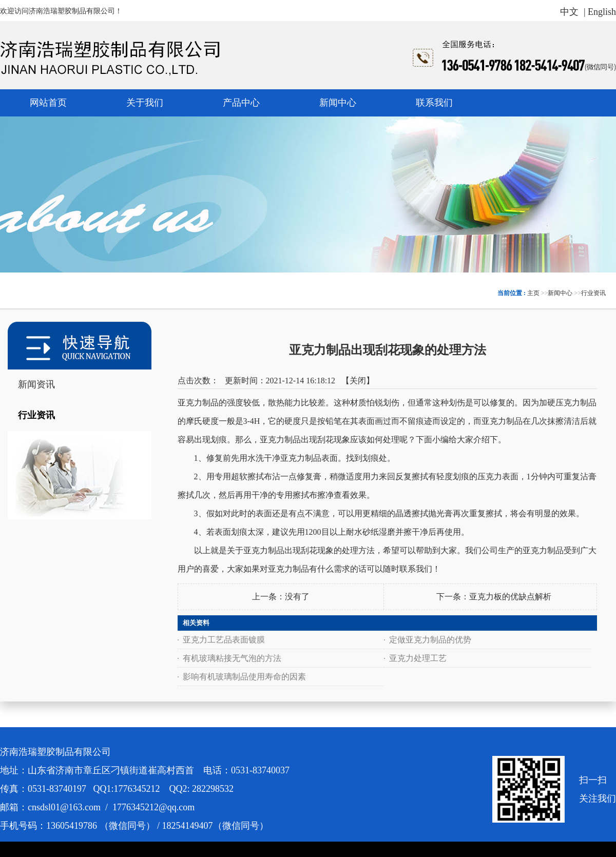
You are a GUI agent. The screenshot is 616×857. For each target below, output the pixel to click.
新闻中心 (560, 293)
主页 (533, 293)
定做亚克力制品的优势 (430, 640)
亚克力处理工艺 (418, 658)
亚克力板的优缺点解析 (510, 597)
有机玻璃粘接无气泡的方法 (232, 658)
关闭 (358, 381)
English (602, 12)
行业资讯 (593, 293)
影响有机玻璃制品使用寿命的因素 (244, 677)
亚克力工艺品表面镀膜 (224, 640)
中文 (569, 12)
